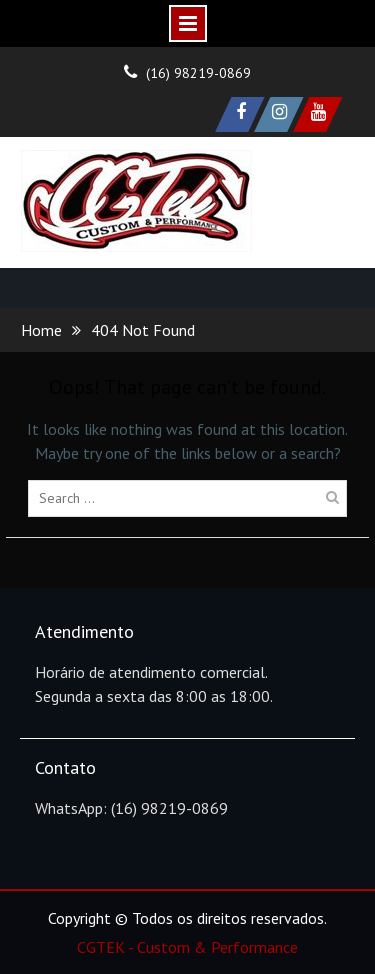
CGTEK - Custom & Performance (187, 947)
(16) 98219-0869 (198, 73)
